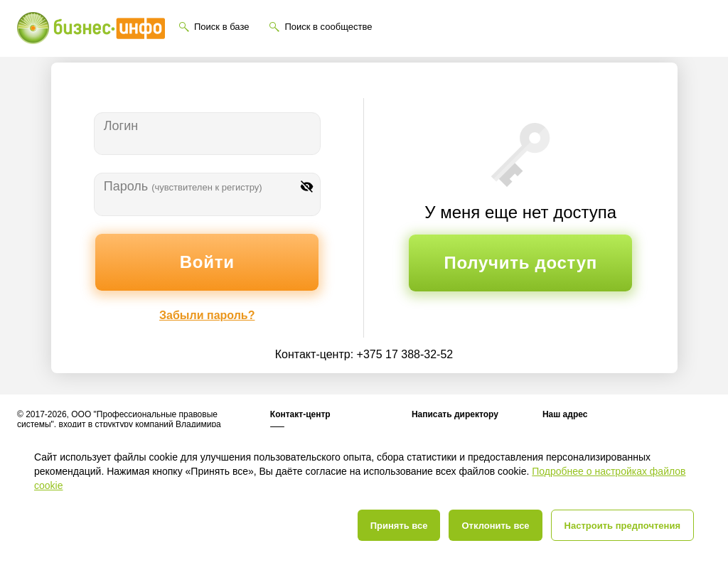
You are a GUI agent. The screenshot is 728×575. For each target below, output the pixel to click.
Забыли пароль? (207, 315)
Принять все (399, 526)
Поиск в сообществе (328, 27)
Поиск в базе (221, 27)
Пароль (183, 186)
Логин (121, 126)
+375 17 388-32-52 (405, 354)
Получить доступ (521, 263)
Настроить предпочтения (622, 526)
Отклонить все (495, 526)
